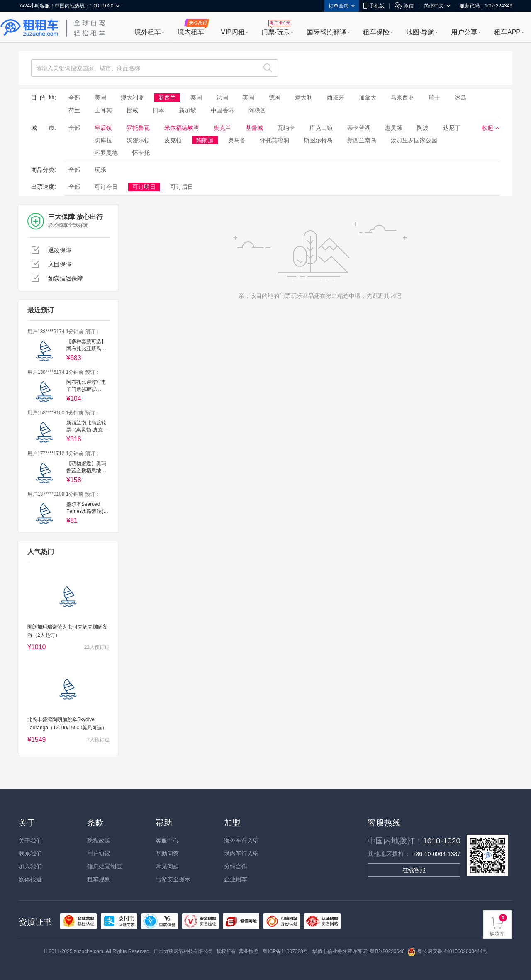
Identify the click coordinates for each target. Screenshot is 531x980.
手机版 (374, 6)
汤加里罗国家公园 (414, 140)
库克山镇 (321, 128)
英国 (248, 98)
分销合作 (236, 866)
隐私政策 (99, 841)
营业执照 (248, 951)
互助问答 (167, 853)
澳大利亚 (132, 98)
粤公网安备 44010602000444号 (447, 951)
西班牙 (336, 98)
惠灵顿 (394, 128)
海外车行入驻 (241, 841)
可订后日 (182, 187)
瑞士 (434, 98)
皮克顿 (173, 140)
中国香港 (222, 110)
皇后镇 (103, 128)
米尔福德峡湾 (182, 128)
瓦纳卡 (286, 128)
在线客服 (414, 870)
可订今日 (106, 187)
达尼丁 (452, 128)
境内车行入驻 (241, 853)
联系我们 (30, 853)
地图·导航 (420, 32)
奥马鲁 (237, 140)
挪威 (132, 110)
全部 (74, 98)
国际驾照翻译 (326, 32)
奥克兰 (222, 128)
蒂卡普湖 (359, 128)
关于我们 (30, 841)
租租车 (29, 28)
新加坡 (188, 110)
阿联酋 (257, 110)
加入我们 (30, 866)
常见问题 (167, 866)
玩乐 (100, 170)
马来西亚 (402, 98)
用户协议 (99, 853)
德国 (275, 98)
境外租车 (148, 32)
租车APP (507, 32)
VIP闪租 (233, 32)
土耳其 (103, 110)
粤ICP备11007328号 (285, 951)
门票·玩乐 (275, 32)
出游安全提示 (173, 879)
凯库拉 (103, 140)
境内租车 (191, 32)
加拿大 (368, 98)
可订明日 (144, 187)
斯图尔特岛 (318, 140)
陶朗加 (205, 140)
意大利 (304, 98)
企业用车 (236, 879)
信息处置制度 (105, 866)
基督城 (254, 128)
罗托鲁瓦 (138, 128)
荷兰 (74, 110)
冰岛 (460, 98)
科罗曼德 (106, 153)
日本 (158, 110)
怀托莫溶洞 (275, 140)
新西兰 (167, 98)
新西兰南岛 (362, 140)
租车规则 (99, 879)
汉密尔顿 (138, 140)
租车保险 (376, 32)
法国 (222, 98)
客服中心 (167, 841)
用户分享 (464, 32)
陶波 (423, 128)
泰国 (196, 98)
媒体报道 (30, 879)
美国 (100, 98)
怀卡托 (141, 153)
